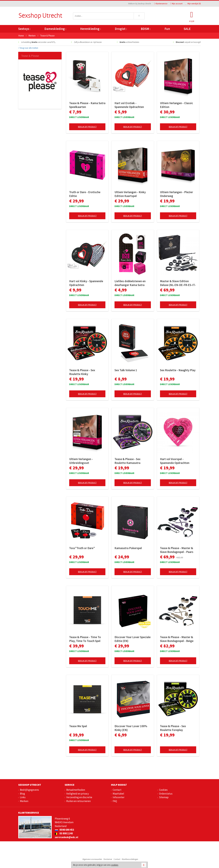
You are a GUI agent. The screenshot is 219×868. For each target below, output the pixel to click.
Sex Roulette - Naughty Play (178, 370)
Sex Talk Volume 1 (126, 370)
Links (23, 797)
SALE (187, 29)
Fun (167, 29)
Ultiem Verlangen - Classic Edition (176, 105)
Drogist (121, 29)
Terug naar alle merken (28, 48)
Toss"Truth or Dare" (82, 548)
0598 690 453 (64, 830)
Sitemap (164, 797)
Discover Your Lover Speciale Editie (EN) (133, 639)
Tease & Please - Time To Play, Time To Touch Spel (85, 639)
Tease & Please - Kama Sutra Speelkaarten (87, 105)
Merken (24, 801)
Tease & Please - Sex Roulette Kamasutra (127, 461)
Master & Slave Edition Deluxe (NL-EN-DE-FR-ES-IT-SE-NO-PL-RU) (178, 283)
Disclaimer (108, 859)
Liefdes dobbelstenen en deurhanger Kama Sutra (130, 283)
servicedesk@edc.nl (66, 837)
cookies (115, 865)
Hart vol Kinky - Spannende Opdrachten (86, 283)
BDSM (146, 29)
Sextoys (24, 29)
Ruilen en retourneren (78, 801)
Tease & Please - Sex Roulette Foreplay (173, 728)
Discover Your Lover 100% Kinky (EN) (131, 728)
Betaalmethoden (76, 790)
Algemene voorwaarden (92, 859)
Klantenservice (161, 4)
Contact (117, 790)
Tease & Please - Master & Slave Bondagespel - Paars (177, 550)
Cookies (163, 790)
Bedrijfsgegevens (29, 790)
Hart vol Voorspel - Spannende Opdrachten (175, 461)
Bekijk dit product (87, 127)
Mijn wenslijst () (193, 4)
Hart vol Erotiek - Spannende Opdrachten (129, 105)
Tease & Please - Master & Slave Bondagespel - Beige (177, 639)
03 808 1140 (64, 833)
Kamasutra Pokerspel (128, 548)
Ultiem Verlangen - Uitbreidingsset (81, 461)
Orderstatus (166, 794)
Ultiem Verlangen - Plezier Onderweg (176, 194)
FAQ (115, 801)
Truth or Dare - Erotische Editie (85, 194)
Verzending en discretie (79, 797)
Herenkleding (90, 29)
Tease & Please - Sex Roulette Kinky (82, 372)
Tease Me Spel (78, 726)
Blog (22, 794)
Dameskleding (55, 29)
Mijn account (176, 4)
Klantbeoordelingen (130, 859)
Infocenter (119, 797)
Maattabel (118, 794)
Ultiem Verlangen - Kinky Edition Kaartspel (130, 194)
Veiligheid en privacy (78, 794)
